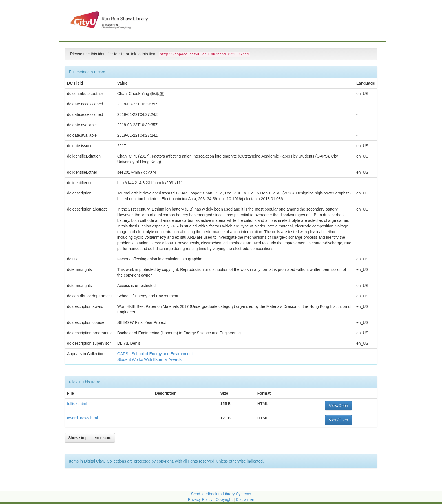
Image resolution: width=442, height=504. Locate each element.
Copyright (225, 499)
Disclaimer (245, 499)
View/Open (338, 406)
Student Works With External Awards (150, 359)
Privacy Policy (200, 499)
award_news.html (82, 418)
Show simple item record (90, 438)
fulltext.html (77, 404)
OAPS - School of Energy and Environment (156, 354)
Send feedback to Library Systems (221, 494)
